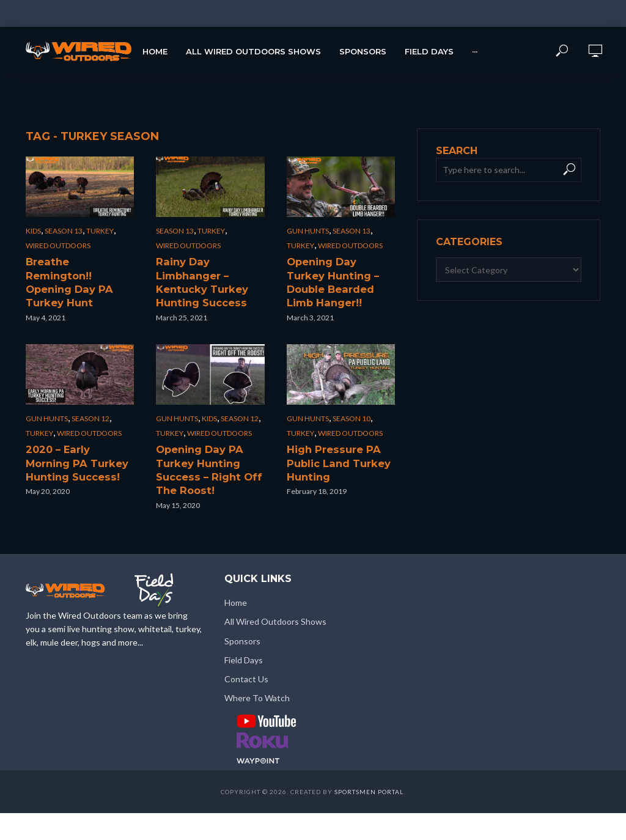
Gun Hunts (308, 231)
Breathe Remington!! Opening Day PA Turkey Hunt (75, 273)
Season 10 (352, 401)
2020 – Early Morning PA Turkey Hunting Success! (73, 443)
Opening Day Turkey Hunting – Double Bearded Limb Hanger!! (340, 273)
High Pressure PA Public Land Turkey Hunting (332, 443)
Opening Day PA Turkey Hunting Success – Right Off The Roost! (202, 449)
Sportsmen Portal (369, 768)
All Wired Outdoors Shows (253, 51)
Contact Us (246, 655)
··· (475, 51)
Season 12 (90, 401)
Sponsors (363, 51)
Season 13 (64, 231)
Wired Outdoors (58, 245)
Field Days (429, 51)
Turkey (100, 231)
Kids (33, 231)
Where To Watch (257, 674)
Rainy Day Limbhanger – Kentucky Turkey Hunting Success (208, 273)
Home (155, 51)
